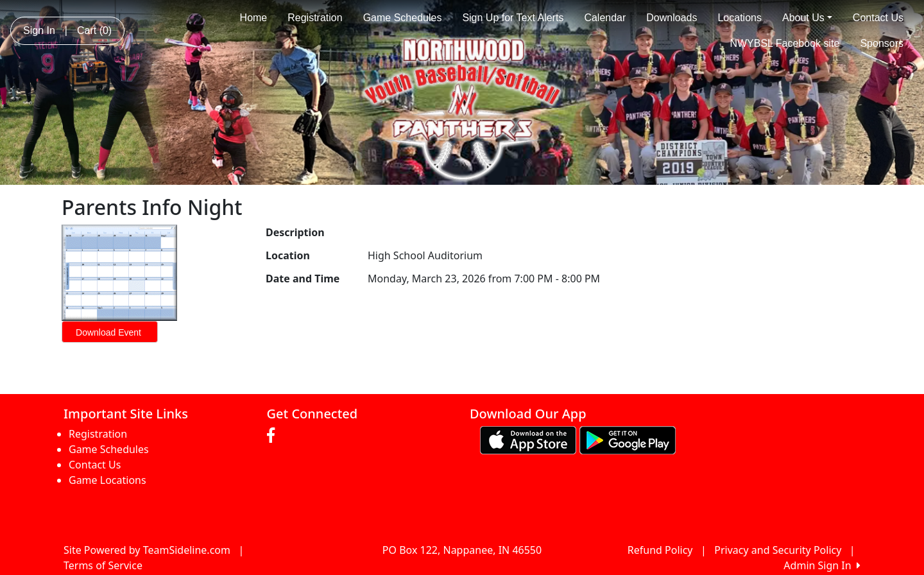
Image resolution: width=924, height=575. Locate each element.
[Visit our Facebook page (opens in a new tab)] (274, 436)
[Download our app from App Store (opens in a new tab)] (528, 439)
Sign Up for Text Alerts (513, 18)
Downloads (672, 18)
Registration (315, 18)
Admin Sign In (822, 565)
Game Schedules (403, 18)
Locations (740, 18)
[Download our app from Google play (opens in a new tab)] (628, 439)
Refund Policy (660, 550)
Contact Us (878, 18)
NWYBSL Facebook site (784, 43)
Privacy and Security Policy (778, 550)
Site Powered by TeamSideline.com (147, 550)
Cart (94, 30)
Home (254, 18)
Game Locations (107, 480)
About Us (807, 18)
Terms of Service (103, 565)
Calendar (605, 18)
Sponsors (882, 43)
